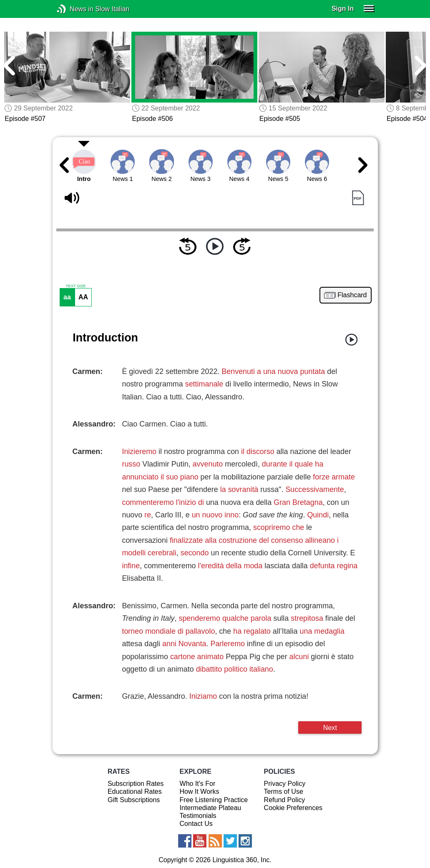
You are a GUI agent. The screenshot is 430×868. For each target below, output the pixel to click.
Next (330, 728)
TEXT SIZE (75, 286)
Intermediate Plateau (211, 808)
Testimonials (198, 816)
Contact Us (196, 824)
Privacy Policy (285, 784)
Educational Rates (135, 791)
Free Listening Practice (214, 800)
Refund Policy (285, 800)
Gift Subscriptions (134, 800)
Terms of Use (284, 791)
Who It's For (198, 784)
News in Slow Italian (74, 9)
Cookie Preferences (293, 808)
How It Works (200, 791)
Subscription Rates (136, 784)
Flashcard (352, 295)
